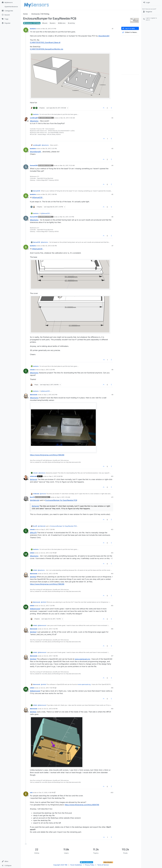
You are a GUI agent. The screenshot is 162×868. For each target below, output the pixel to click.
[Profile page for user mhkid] (26, 554)
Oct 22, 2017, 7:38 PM (51, 656)
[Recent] (10, 15)
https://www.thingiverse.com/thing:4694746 (82, 805)
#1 (113, 29)
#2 (112, 118)
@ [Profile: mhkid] (33, 577)
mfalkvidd (33, 476)
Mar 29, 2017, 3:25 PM (50, 149)
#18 (112, 688)
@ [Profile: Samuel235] (37, 197)
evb (31, 793)
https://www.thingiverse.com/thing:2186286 (47, 455)
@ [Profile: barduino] (34, 121)
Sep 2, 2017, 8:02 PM (51, 395)
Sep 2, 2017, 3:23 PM (48, 370)
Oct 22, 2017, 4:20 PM (51, 574)
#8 (112, 370)
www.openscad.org (82, 659)
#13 (112, 553)
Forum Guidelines (76, 865)
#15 (112, 606)
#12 (112, 529)
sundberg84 (34, 118)
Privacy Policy (90, 865)
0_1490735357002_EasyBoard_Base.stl (45, 42)
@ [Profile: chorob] (34, 479)
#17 (112, 656)
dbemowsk (34, 395)
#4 (112, 165)
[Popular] (10, 23)
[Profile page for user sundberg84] (26, 119)
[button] (10, 861)
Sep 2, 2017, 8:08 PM (56, 476)
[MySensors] (10, 2)
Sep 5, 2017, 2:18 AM (63, 497)
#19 (112, 709)
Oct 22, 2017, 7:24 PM (48, 606)
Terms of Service (103, 865)
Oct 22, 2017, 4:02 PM (48, 553)
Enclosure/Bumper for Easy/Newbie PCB (61, 500)
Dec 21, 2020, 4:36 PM (46, 793)
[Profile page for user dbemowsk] (26, 396)
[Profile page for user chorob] (26, 371)
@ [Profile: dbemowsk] (35, 609)
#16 (112, 629)
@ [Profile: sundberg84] (104, 36)
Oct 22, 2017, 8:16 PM (51, 709)
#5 (112, 194)
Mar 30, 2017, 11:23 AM (67, 165)
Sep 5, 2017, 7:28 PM (48, 529)
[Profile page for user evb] (26, 794)
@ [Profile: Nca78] (33, 533)
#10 (112, 476)
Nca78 (32, 497)
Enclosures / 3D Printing (32, 23)
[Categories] (10, 11)
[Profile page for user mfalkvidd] (26, 478)
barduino (33, 29)
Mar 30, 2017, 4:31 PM (67, 217)
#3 (112, 149)
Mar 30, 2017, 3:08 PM (50, 194)
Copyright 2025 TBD (60, 865)
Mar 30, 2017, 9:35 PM (50, 246)
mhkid (32, 553)
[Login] (152, 2)
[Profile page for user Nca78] (26, 499)
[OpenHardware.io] (10, 7)
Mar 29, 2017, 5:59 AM (68, 118)
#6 (112, 217)
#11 (112, 497)
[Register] (152, 12)
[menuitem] (152, 2)
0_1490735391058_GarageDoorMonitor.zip (47, 49)
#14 (112, 574)
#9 (112, 395)
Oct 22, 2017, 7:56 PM (48, 688)
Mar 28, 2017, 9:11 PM (49, 29)
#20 (112, 793)
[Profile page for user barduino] (26, 30)
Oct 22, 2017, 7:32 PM (51, 629)
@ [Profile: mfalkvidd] (35, 500)
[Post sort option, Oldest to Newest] (130, 32)
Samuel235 (34, 165)
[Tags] (10, 19)
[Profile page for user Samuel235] (26, 167)
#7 (112, 246)
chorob (32, 370)
